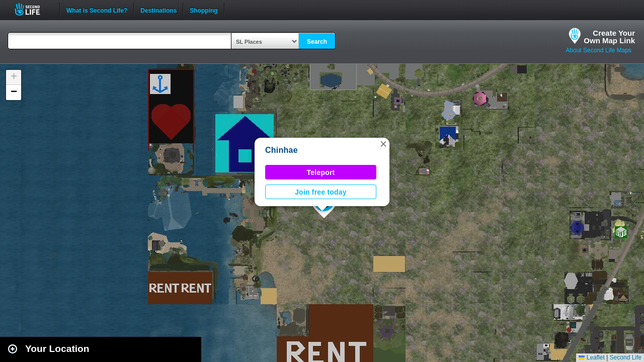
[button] (383, 144)
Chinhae (281, 150)
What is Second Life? (97, 10)
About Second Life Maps (598, 50)
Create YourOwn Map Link (609, 37)
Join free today (321, 192)
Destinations (158, 10)
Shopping (204, 10)
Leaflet (591, 357)
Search (317, 42)
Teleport (321, 172)
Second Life (33, 9)
